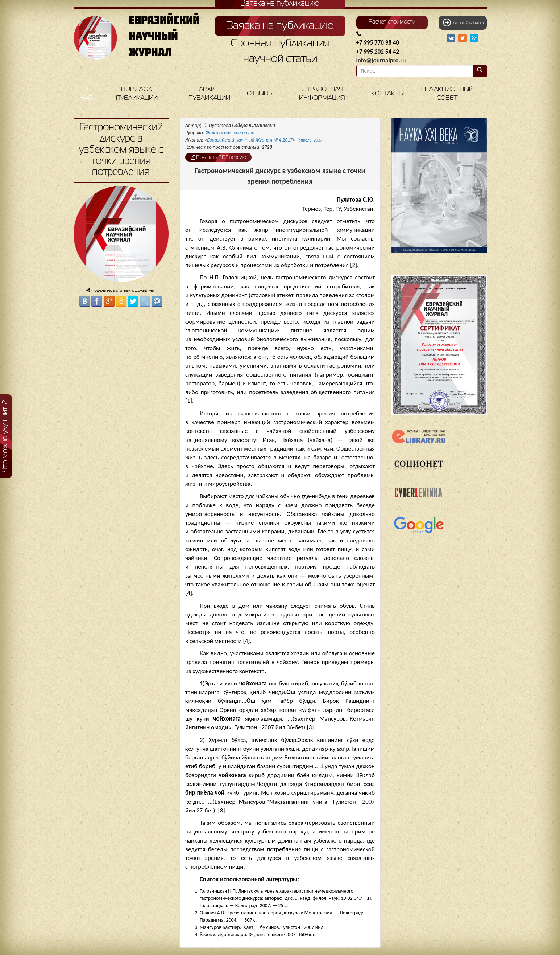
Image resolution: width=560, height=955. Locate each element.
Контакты (387, 94)
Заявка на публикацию (280, 26)
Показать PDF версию (218, 157)
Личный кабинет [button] (464, 22)
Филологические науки (230, 133)
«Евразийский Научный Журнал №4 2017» (264, 140)
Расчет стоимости (392, 22)
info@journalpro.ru (381, 60)
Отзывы (260, 94)
